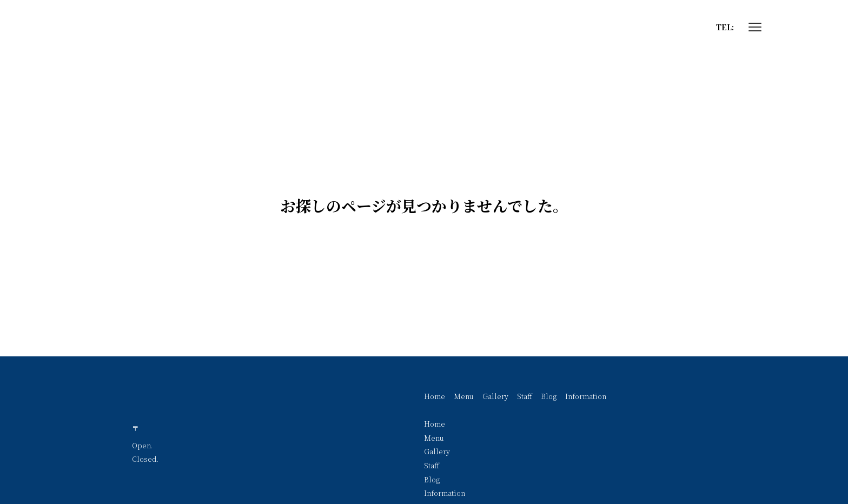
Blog (549, 396)
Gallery (495, 396)
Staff (525, 396)
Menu (464, 396)
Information (586, 396)
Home (435, 396)
